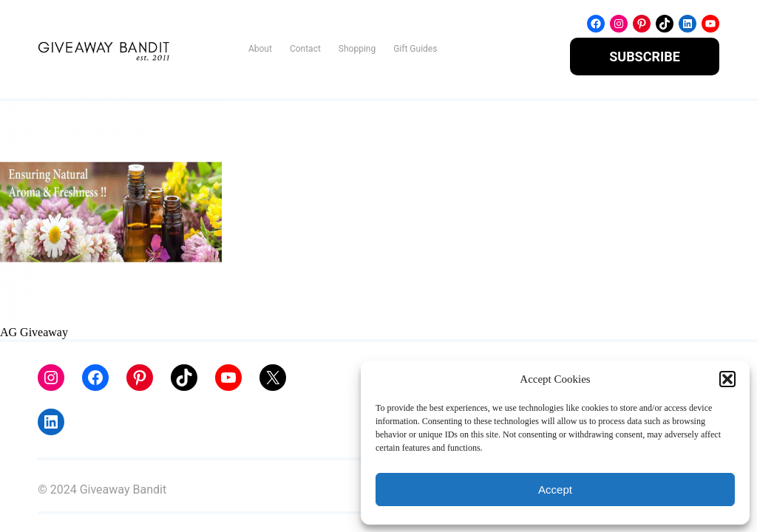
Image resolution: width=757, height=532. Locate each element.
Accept (555, 490)
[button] (727, 379)
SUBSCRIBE (645, 57)
